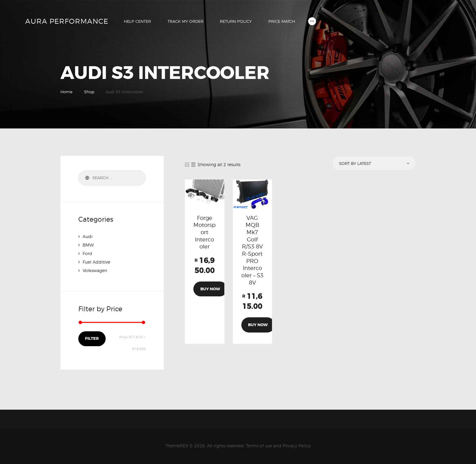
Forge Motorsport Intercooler (204, 232)
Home (66, 92)
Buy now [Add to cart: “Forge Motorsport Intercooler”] (210, 289)
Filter (92, 338)
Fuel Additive (96, 262)
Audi (88, 236)
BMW (88, 245)
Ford (87, 253)
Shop (89, 92)
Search (86, 178)
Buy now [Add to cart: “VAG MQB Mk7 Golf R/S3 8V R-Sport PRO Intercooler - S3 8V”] (258, 325)
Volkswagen (95, 270)
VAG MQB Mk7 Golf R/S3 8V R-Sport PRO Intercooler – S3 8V (252, 250)
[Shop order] (374, 163)
